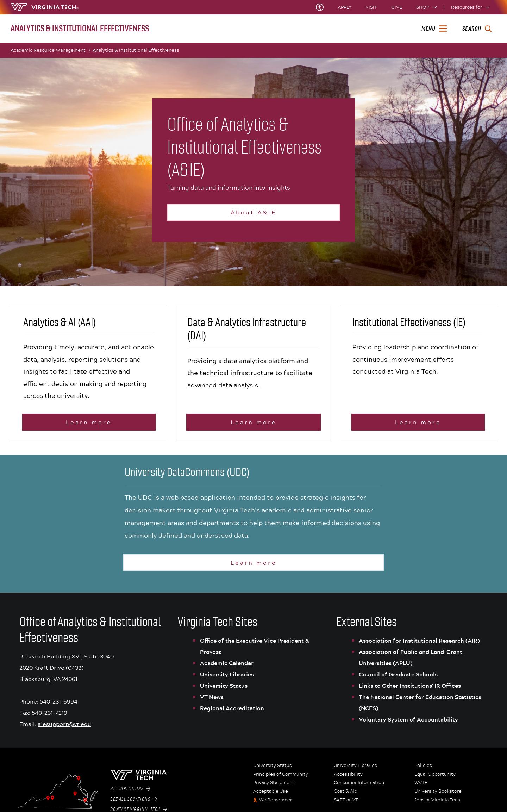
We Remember (276, 804)
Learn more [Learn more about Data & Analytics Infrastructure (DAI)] (254, 426)
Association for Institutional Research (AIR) (419, 644)
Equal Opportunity (435, 778)
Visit (371, 7)
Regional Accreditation (232, 712)
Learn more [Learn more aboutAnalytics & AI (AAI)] (89, 426)
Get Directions (130, 792)
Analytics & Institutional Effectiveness (136, 50)
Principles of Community (281, 778)
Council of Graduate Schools (398, 678)
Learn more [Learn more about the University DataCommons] (254, 566)
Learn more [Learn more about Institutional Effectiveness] (418, 426)
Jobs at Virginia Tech (437, 804)
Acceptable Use (271, 795)
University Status (224, 689)
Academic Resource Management (51, 50)
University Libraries (227, 678)
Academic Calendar (227, 667)
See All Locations (134, 803)
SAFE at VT (346, 804)
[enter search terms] (477, 29)
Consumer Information (359, 786)
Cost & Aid (346, 795)
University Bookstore (438, 795)
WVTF (421, 786)
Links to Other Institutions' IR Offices (410, 689)
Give (397, 7)
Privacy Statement (274, 786)
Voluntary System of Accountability (408, 723)
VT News (212, 701)
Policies (423, 769)
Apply (345, 7)
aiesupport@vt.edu (64, 728)
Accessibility (348, 778)
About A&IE (254, 212)
